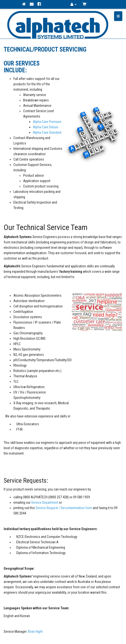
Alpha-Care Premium (47, 122)
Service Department (45, 502)
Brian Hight (35, 632)
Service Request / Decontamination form (64, 508)
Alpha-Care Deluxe (46, 127)
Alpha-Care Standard (47, 132)
